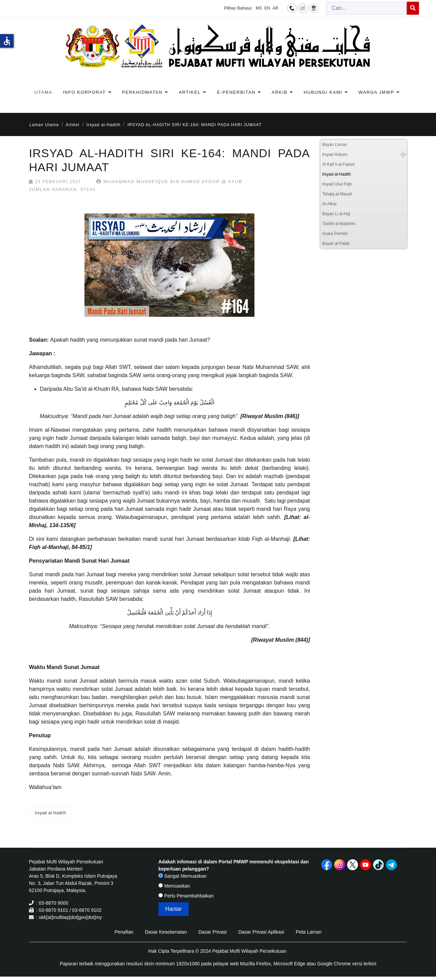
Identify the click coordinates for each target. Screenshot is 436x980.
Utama (43, 92)
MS (259, 8)
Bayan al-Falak (336, 243)
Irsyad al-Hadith (50, 813)
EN (267, 8)
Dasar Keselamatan (166, 932)
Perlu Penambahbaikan (186, 896)
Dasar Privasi (212, 932)
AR (275, 8)
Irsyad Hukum (335, 154)
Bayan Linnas (335, 145)
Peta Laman (309, 932)
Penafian (124, 932)
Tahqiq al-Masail (337, 194)
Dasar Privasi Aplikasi (261, 932)
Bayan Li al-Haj (336, 214)
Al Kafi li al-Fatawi (338, 164)
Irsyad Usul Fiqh (337, 184)
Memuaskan (174, 886)
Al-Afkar (330, 204)
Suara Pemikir (335, 234)
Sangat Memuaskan (182, 876)
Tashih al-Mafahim (339, 224)
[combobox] (367, 8)
